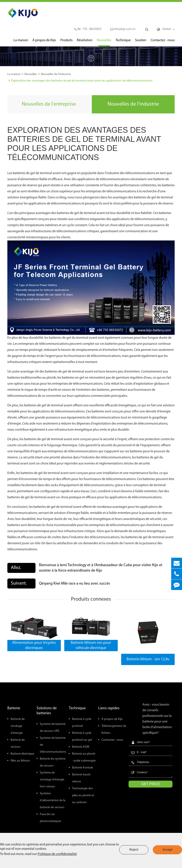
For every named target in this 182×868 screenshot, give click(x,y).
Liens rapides (109, 708)
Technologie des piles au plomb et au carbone (83, 795)
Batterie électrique (22, 754)
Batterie (14, 708)
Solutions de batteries (47, 711)
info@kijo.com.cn (123, 29)
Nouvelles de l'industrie (56, 74)
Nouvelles (104, 43)
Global (166, 29)
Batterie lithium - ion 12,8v (148, 659)
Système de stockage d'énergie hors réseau (52, 780)
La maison (21, 43)
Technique (123, 43)
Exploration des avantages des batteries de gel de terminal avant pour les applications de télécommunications (82, 81)
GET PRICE (151, 784)
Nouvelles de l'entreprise (49, 104)
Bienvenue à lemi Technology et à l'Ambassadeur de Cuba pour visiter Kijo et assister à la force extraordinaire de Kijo (101, 568)
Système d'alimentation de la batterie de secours (53, 800)
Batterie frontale (83, 768)
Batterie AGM (81, 747)
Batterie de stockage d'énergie (18, 726)
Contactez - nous (163, 43)
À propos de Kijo (44, 43)
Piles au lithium (20, 761)
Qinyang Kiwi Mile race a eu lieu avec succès (74, 584)
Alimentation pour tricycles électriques (34, 645)
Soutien (141, 43)
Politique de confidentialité (57, 854)
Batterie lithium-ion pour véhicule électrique (91, 645)
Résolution (85, 43)
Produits (66, 43)
